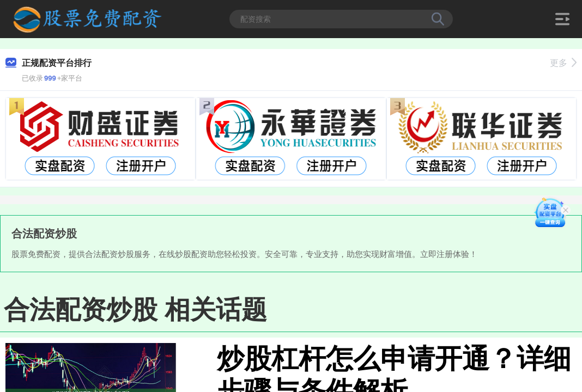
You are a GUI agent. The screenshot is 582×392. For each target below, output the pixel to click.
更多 (563, 63)
